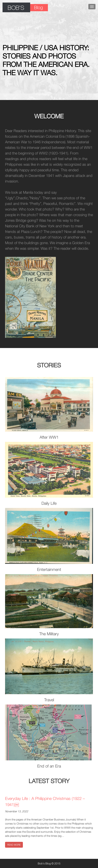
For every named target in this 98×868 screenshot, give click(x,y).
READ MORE (14, 845)
